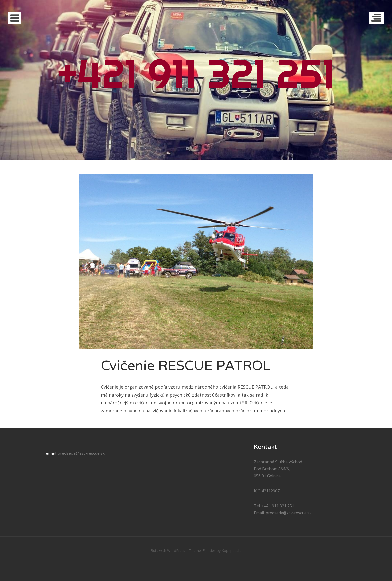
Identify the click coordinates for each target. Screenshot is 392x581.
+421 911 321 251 (196, 73)
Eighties (209, 551)
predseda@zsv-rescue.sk (81, 453)
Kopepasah (231, 551)
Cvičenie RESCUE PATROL (186, 366)
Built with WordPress (168, 551)
